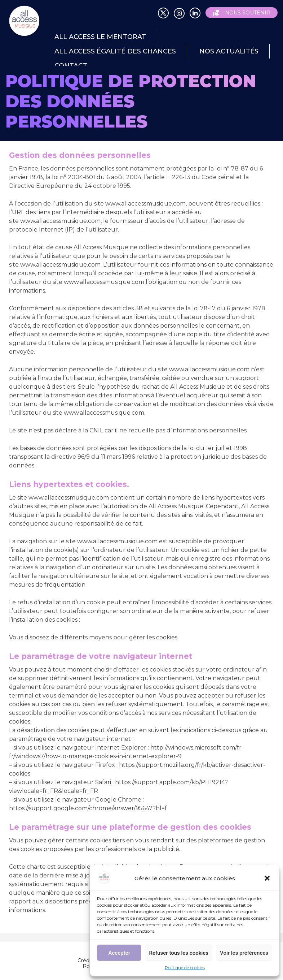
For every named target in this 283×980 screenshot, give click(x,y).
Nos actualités (229, 51)
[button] (268, 879)
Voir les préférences (244, 953)
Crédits (86, 960)
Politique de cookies (185, 968)
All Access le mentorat (100, 37)
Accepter (119, 953)
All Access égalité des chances (115, 51)
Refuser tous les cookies (179, 953)
